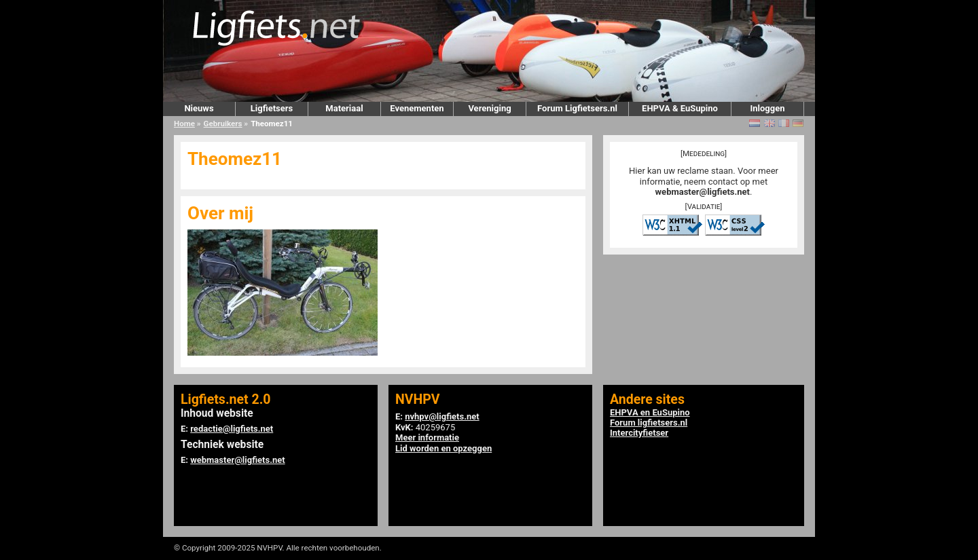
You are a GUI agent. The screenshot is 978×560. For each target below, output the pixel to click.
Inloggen (767, 108)
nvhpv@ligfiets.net (442, 416)
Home (184, 124)
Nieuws (199, 108)
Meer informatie (427, 437)
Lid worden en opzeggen (443, 448)
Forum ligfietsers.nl (649, 423)
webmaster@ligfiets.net (703, 192)
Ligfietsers (272, 108)
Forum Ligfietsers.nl (577, 108)
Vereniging (489, 108)
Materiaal (344, 108)
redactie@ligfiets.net (232, 429)
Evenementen (417, 108)
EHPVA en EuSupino (650, 412)
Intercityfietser (639, 433)
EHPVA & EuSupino (680, 108)
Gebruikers (223, 124)
